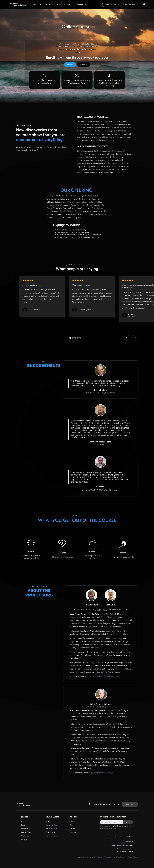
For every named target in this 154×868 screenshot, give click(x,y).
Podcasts (24, 829)
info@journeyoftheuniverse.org (122, 845)
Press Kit (73, 829)
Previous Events (51, 829)
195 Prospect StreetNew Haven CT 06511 (125, 850)
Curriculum (25, 836)
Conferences (50, 832)
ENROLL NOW (130, 804)
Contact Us (129, 842)
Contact (73, 832)
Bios (72, 825)
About (72, 822)
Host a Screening (52, 836)
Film (23, 822)
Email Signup (110, 4)
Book (23, 825)
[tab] (70, 65)
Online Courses (128, 4)
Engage (24, 839)
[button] (37, 4)
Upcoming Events (52, 825)
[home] (18, 4)
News (48, 822)
